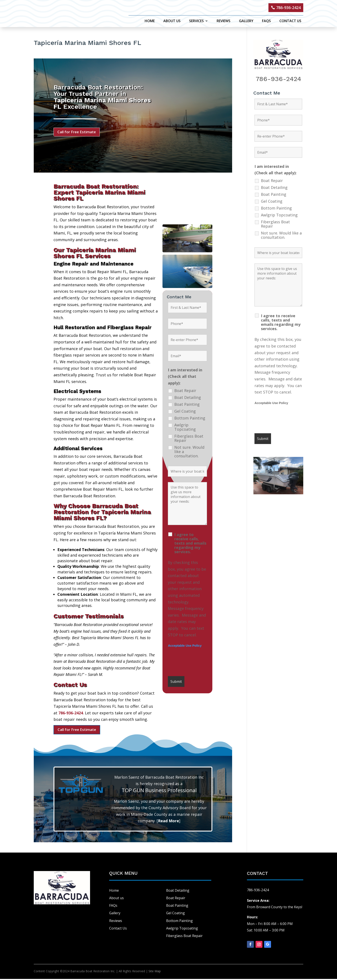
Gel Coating (185, 412)
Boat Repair (185, 391)
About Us (172, 21)
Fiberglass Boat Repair (189, 439)
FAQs (266, 21)
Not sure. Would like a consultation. (189, 452)
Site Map (155, 972)
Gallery (246, 21)
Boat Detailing (188, 398)
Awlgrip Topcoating (185, 428)
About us (116, 899)
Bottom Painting (190, 419)
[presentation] (201, 663)
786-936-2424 (288, 8)
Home (150, 21)
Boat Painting (187, 405)
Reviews (224, 21)
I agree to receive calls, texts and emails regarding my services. (190, 544)
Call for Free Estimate (78, 132)
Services (196, 21)
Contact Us (290, 21)
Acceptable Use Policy (185, 646)
